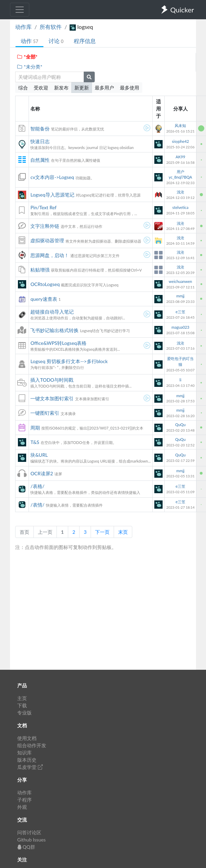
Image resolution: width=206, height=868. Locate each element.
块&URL (39, 455)
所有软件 (51, 27)
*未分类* (29, 67)
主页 (22, 698)
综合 (23, 88)
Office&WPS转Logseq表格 (58, 343)
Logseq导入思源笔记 (52, 195)
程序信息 (85, 41)
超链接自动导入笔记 (52, 312)
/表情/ (37, 505)
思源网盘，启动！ (50, 255)
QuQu (181, 425)
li (180, 380)
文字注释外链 (45, 226)
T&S (35, 442)
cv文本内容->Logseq (52, 177)
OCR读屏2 (42, 473)
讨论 (56, 41)
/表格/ (37, 486)
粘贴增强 (40, 270)
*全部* (27, 57)
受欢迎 (41, 88)
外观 (22, 807)
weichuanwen (181, 281)
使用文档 (27, 738)
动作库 (23, 27)
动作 (29, 41)
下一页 (102, 532)
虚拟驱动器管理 (47, 240)
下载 (22, 705)
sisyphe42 (180, 141)
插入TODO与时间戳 (52, 380)
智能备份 (40, 129)
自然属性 (40, 160)
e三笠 (181, 312)
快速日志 (40, 141)
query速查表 (44, 299)
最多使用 (130, 88)
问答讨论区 (29, 832)
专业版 (24, 713)
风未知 (180, 125)
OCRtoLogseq (45, 284)
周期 (35, 428)
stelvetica (180, 207)
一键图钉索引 (45, 413)
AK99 (181, 157)
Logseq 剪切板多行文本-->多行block (69, 361)
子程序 (24, 800)
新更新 (82, 88)
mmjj (181, 296)
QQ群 (26, 847)
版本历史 (27, 760)
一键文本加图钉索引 (52, 398)
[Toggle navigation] (20, 10)
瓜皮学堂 (30, 767)
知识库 (24, 753)
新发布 (61, 88)
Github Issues (32, 840)
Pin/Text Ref (43, 207)
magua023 (181, 327)
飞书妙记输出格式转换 (54, 330)
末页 (123, 532)
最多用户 (104, 88)
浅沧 (181, 192)
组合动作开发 (32, 745)
